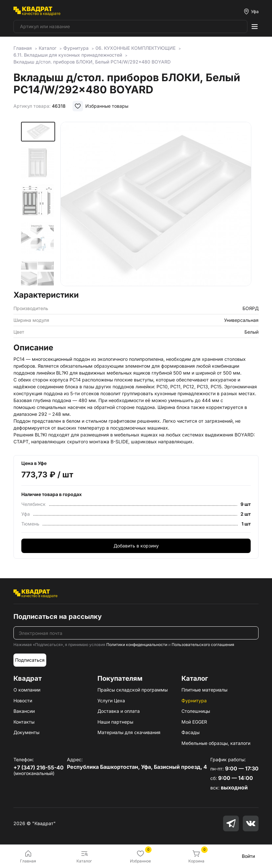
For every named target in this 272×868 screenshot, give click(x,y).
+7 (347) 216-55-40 (39, 767)
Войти (248, 856)
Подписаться (30, 660)
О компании (27, 690)
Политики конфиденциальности (137, 645)
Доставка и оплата (119, 711)
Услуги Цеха (111, 701)
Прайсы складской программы (133, 690)
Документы (26, 732)
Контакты (24, 722)
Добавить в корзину (136, 546)
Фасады (190, 732)
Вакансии (24, 711)
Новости (23, 701)
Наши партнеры (115, 722)
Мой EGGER (194, 722)
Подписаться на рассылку (58, 617)
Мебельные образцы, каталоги (216, 743)
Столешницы (196, 711)
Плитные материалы (204, 690)
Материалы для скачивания (129, 732)
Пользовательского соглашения (203, 645)
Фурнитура (194, 701)
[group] (156, 204)
